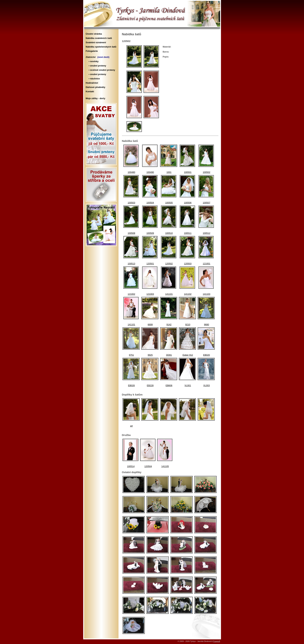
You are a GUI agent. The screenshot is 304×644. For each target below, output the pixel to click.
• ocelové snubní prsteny (101, 70)
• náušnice (94, 79)
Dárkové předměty (96, 87)
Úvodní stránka (94, 34)
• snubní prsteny (97, 66)
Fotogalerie (92, 51)
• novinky (93, 61)
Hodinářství (92, 83)
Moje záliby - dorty (96, 98)
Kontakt (90, 91)
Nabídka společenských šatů (101, 47)
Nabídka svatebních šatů (99, 38)
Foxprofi (217, 641)
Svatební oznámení (96, 42)
